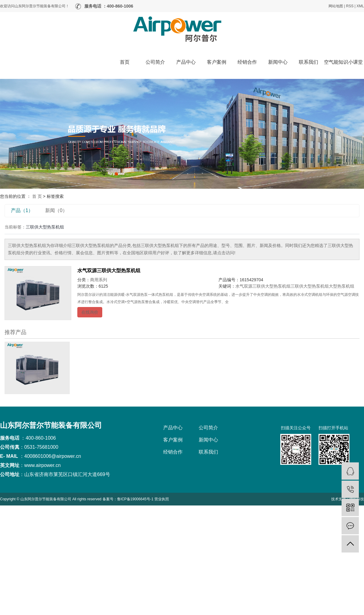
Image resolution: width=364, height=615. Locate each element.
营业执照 (162, 499)
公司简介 (155, 62)
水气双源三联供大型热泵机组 (109, 270)
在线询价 (90, 312)
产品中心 (186, 62)
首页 (125, 62)
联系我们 (308, 62)
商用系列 (99, 280)
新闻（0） (56, 210)
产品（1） (22, 210)
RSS (350, 6)
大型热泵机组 (342, 286)
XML (360, 6)
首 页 (37, 196)
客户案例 (217, 62)
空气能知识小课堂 (343, 62)
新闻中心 (278, 62)
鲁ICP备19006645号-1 (135, 499)
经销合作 (247, 62)
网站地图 (336, 6)
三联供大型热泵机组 (310, 286)
